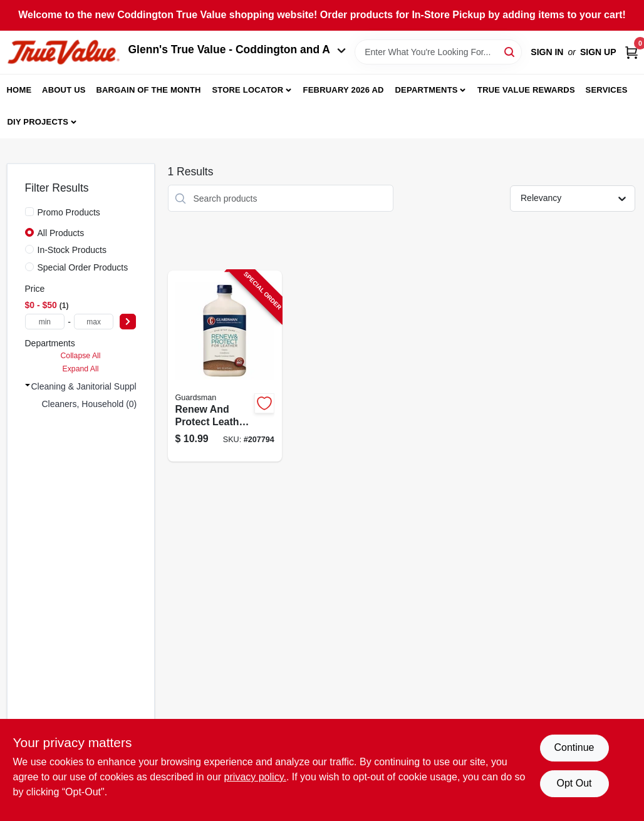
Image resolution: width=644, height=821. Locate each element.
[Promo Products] (29, 212)
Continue (574, 747)
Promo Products (69, 212)
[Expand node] (28, 385)
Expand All (81, 369)
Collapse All (80, 356)
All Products (61, 233)
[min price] (45, 322)
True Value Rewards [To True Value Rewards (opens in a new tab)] (526, 90)
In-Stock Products (72, 250)
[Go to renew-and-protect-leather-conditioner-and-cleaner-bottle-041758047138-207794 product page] (225, 366)
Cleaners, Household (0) (90, 404)
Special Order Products (83, 267)
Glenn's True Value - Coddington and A (237, 49)
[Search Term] (438, 52)
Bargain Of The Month (148, 90)
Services (607, 90)
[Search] (510, 51)
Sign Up (598, 52)
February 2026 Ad (344, 90)
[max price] (94, 322)
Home (19, 90)
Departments (427, 90)
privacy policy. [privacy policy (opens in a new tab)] (255, 777)
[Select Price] (128, 322)
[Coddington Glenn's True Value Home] (63, 52)
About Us (64, 90)
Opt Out (574, 783)
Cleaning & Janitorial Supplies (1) (96, 386)
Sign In (547, 52)
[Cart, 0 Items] (631, 52)
